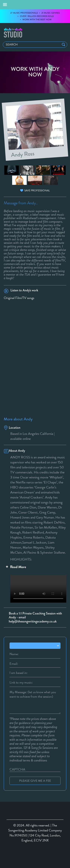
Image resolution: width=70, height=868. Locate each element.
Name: (14, 654)
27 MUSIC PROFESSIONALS (24, 13)
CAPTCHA (17, 769)
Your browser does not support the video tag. (35, 587)
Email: (14, 664)
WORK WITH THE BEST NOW (37, 19)
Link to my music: (21, 682)
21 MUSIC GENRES (51, 13)
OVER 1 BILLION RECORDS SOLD (37, 16)
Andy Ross (23, 154)
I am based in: (19, 673)
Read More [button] (16, 567)
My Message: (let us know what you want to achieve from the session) (33, 692)
